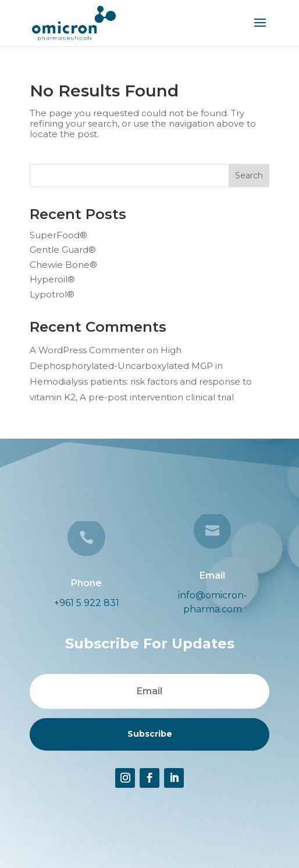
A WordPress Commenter (87, 350)
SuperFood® (58, 235)
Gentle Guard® (63, 250)
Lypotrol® (52, 294)
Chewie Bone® (63, 265)
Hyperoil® (52, 279)
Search (249, 175)
